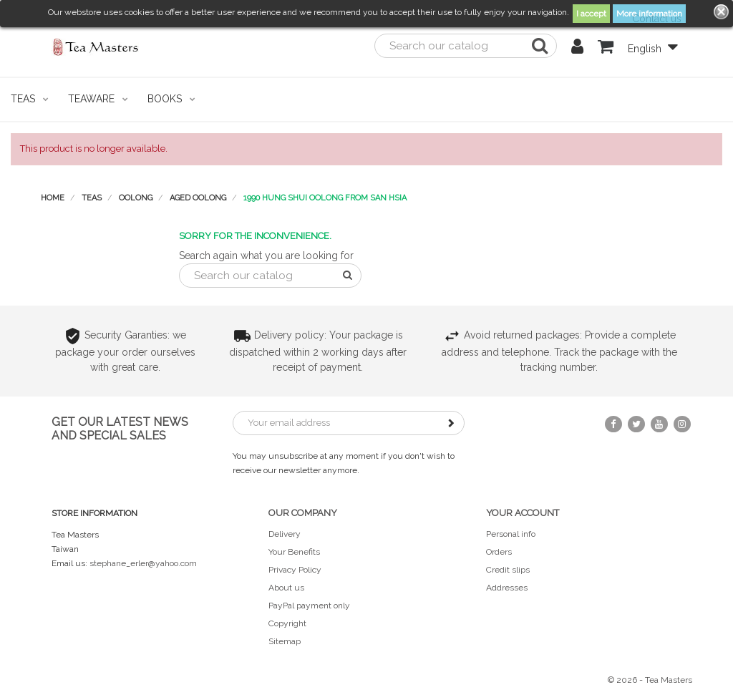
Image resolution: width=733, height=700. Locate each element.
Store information (94, 513)
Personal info (511, 534)
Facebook (613, 424)
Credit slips (508, 570)
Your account (523, 513)
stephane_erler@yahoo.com (143, 563)
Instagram (682, 424)
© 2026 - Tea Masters (650, 680)
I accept (591, 14)
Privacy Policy (295, 570)
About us (286, 588)
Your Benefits (294, 552)
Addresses (507, 588)
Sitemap (285, 641)
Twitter (636, 424)
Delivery (285, 534)
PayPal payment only (309, 606)
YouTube (659, 424)
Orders (499, 552)
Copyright (287, 623)
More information (649, 14)
